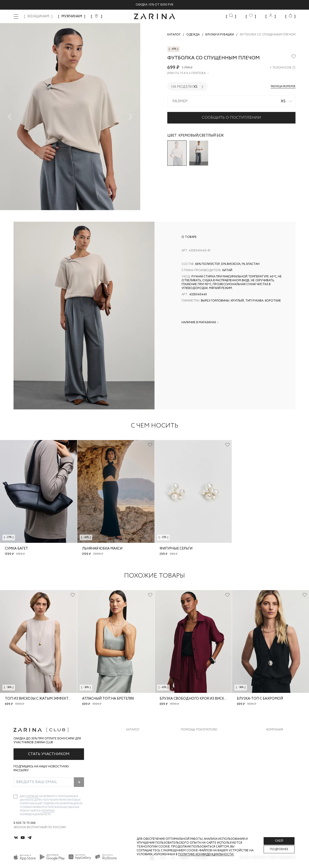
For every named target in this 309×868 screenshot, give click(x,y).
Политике (48, 811)
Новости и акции (281, 766)
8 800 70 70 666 (25, 823)
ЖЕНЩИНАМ (38, 16)
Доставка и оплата (197, 737)
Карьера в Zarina (279, 747)
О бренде (274, 737)
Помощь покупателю (199, 730)
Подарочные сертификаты (203, 776)
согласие (32, 796)
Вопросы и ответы (197, 756)
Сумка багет (16, 549)
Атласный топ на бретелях (108, 699)
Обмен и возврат (194, 747)
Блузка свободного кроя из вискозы (196, 699)
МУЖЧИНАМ (72, 16)
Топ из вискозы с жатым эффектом (40, 699)
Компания (275, 730)
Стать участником (49, 754)
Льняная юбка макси (102, 549)
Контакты (274, 756)
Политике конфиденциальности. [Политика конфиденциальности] (206, 854)
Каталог (133, 730)
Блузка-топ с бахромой (260, 699)
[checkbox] (15, 797)
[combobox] (231, 101)
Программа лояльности (201, 766)
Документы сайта (196, 785)
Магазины (274, 776)
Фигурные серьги (176, 549)
